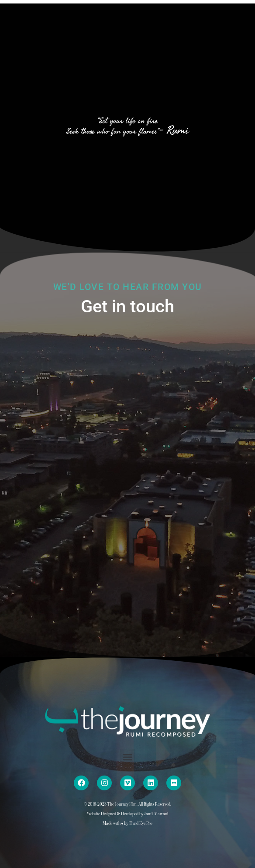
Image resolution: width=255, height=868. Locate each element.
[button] (128, 757)
